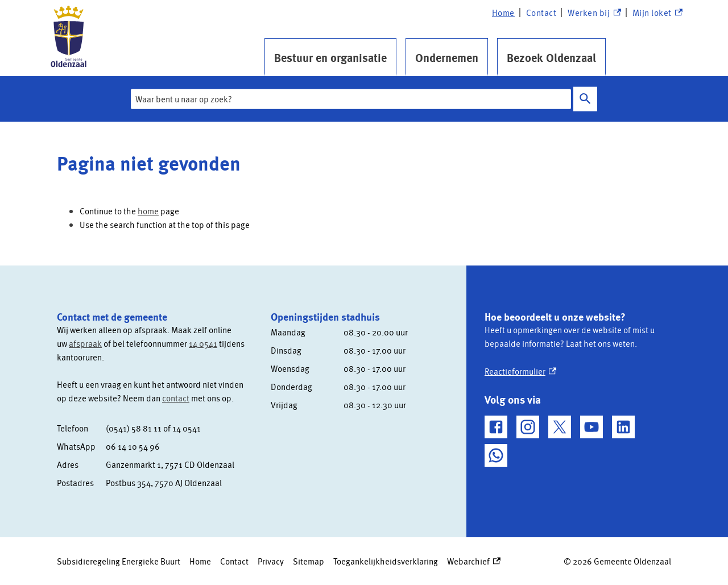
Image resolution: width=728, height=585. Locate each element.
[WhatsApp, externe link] (496, 455)
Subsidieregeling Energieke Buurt (119, 561)
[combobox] (351, 99)
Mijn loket (657, 13)
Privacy (271, 561)
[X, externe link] (560, 427)
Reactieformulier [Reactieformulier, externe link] (520, 371)
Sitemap (309, 561)
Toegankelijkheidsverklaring (386, 561)
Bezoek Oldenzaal (551, 57)
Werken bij (594, 13)
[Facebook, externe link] (496, 427)
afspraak (85, 343)
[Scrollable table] (155, 455)
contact (176, 398)
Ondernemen (447, 57)
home (148, 211)
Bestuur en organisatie (330, 57)
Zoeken (585, 99)
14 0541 (203, 343)
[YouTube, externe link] (591, 427)
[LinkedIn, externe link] (623, 427)
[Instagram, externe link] (528, 427)
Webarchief (474, 561)
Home (503, 13)
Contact (541, 13)
